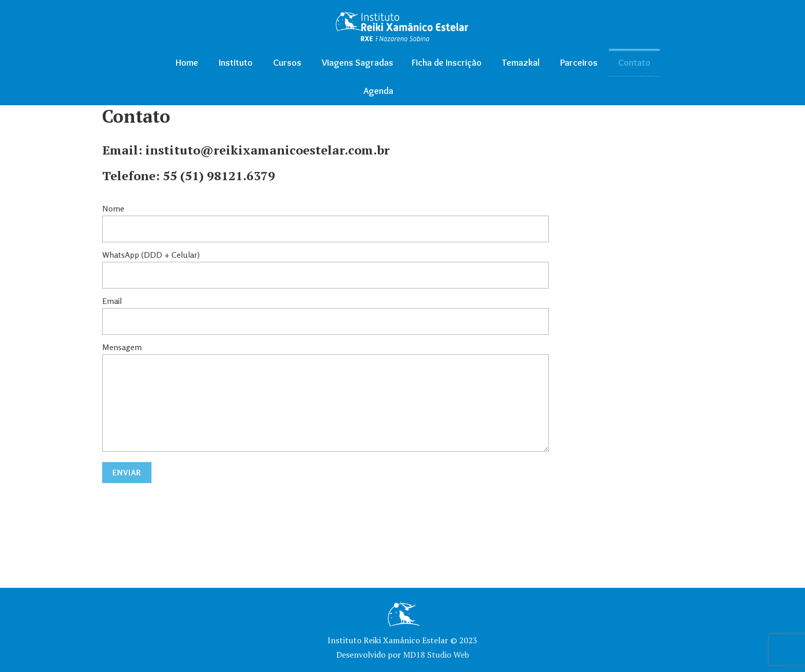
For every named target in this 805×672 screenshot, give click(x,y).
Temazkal (521, 63)
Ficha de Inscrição (447, 63)
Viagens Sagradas (358, 63)
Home (187, 63)
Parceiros (579, 63)
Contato (634, 63)
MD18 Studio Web (436, 655)
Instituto (236, 63)
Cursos (287, 63)
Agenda (378, 91)
